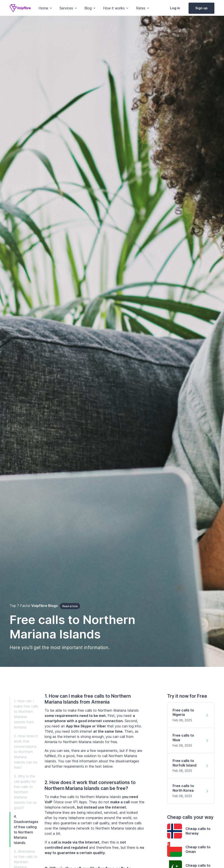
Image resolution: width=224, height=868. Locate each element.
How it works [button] (114, 8)
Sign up (201, 8)
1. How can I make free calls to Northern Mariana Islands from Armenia (26, 714)
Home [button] (43, 8)
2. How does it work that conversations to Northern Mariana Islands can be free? (26, 752)
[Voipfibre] (20, 8)
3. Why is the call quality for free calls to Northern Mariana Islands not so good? (25, 792)
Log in (175, 8)
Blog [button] (88, 8)
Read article (70, 606)
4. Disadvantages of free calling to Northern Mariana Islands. (26, 830)
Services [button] (66, 8)
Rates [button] (141, 8)
